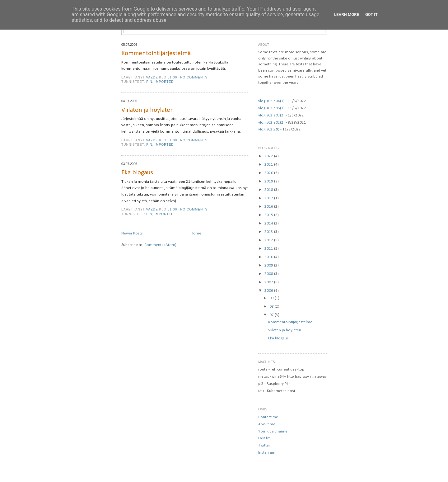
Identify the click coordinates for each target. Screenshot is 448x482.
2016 (269, 207)
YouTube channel (273, 431)
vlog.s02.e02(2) (271, 123)
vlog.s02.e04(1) (271, 101)
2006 (269, 291)
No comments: (195, 77)
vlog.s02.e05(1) (271, 108)
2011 (269, 249)
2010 (269, 257)
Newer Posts (132, 233)
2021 (269, 165)
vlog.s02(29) (269, 129)
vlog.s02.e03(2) (271, 115)
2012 (269, 240)
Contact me (268, 417)
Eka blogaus (137, 173)
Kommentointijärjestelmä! (157, 53)
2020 (269, 173)
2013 (269, 232)
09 (272, 298)
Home (196, 233)
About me (267, 424)
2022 (269, 156)
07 (272, 315)
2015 (269, 215)
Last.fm (264, 438)
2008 (269, 274)
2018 (269, 190)
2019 (269, 181)
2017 (269, 198)
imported (164, 82)
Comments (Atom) (160, 245)
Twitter (264, 445)
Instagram (267, 453)
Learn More (347, 14)
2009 (269, 265)
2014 (269, 223)
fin (149, 82)
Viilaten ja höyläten (148, 110)
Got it (371, 14)
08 (272, 307)
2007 (269, 282)
